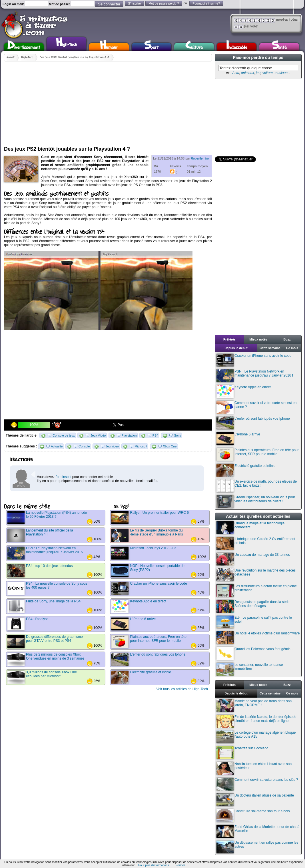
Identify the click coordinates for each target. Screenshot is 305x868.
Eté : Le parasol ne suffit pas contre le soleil (254, 622)
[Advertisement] (80, 101)
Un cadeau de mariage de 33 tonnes (253, 559)
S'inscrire (134, 3)
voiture (268, 73)
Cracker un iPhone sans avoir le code (254, 360)
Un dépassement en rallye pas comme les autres (257, 847)
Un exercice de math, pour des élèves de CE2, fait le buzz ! (257, 486)
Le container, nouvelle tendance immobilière (250, 669)
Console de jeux (64, 435)
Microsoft (141, 446)
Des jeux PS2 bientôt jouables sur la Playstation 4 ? (75, 57)
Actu (236, 73)
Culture (194, 47)
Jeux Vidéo (98, 435)
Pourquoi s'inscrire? (206, 3)
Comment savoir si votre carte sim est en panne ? (256, 407)
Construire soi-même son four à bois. (254, 816)
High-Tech (67, 43)
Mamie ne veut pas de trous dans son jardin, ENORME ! (254, 705)
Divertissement (24, 47)
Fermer (180, 865)
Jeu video (112, 446)
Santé (279, 47)
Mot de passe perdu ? (164, 3)
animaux (247, 73)
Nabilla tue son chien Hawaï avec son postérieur (254, 768)
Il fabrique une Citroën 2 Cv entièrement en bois (256, 543)
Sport (152, 47)
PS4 (155, 435)
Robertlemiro (200, 158)
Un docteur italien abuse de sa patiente (255, 800)
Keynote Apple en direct (244, 392)
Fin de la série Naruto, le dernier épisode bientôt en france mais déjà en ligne (256, 721)
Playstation (129, 435)
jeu (258, 73)
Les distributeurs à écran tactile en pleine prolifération (257, 591)
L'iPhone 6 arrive (238, 439)
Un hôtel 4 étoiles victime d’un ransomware (258, 638)
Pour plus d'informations (153, 865)
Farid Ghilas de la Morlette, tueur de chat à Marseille (258, 831)
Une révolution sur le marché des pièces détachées (256, 575)
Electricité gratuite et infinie (246, 470)
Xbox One (170, 446)
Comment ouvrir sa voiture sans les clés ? (257, 784)
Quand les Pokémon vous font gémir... (254, 653)
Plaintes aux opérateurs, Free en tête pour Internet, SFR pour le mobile (258, 454)
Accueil (11, 57)
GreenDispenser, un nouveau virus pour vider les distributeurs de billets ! (256, 502)
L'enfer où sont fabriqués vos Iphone (253, 423)
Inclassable (237, 47)
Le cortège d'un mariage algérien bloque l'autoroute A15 (256, 737)
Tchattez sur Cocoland (242, 753)
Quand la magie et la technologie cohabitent (250, 528)
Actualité (57, 446)
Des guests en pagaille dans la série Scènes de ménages (253, 606)
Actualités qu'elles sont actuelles (258, 516)
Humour (109, 47)
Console (84, 446)
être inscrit (63, 477)
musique (281, 73)
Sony (178, 435)
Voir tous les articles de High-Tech (182, 689)
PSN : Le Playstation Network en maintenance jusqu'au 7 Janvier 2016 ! (255, 376)
